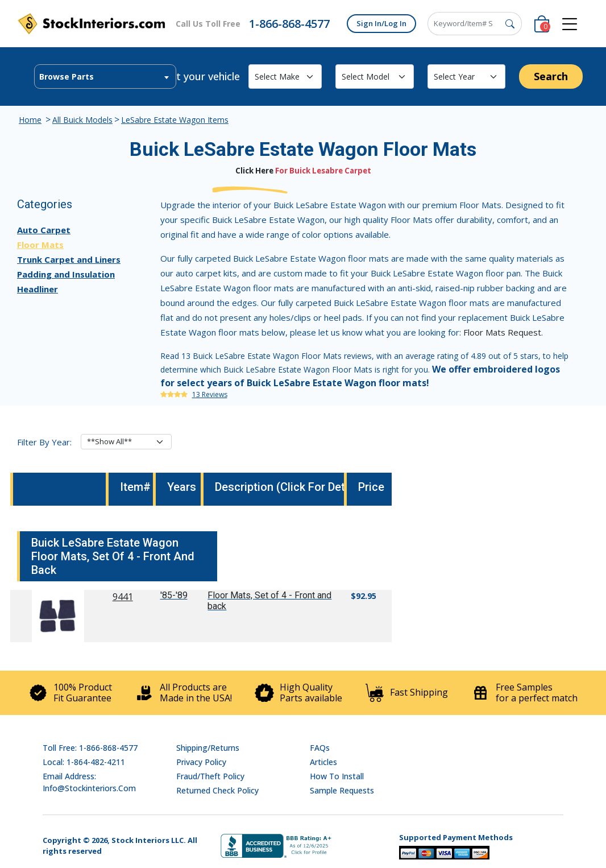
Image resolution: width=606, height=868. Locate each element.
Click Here (254, 171)
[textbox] (105, 77)
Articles (323, 762)
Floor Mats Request (502, 332)
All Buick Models (82, 120)
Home (30, 120)
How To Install (337, 776)
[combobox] (105, 77)
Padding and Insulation (66, 274)
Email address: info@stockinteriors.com (89, 782)
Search (551, 76)
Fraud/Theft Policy (210, 776)
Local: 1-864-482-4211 (84, 762)
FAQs (320, 748)
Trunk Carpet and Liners (69, 259)
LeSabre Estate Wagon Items (175, 120)
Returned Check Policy (217, 790)
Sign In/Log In (381, 23)
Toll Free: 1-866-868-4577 (90, 748)
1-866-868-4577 (289, 24)
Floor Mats (40, 245)
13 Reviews (210, 394)
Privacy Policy (201, 762)
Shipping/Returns (208, 748)
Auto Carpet (44, 230)
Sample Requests (342, 790)
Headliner (38, 289)
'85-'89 (174, 595)
